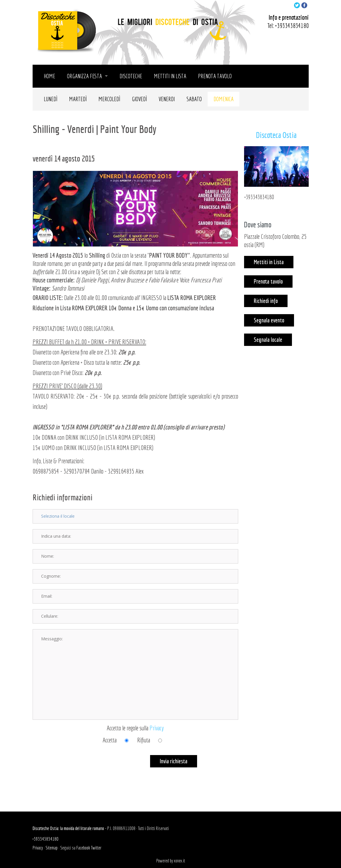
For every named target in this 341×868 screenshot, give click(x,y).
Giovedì (139, 99)
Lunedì (51, 99)
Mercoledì (109, 99)
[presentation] (77, 767)
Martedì (78, 99)
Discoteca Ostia (276, 135)
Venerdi (167, 99)
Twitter (96, 848)
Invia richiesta (174, 761)
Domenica (224, 99)
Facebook (83, 848)
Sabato (194, 99)
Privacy (157, 728)
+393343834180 (292, 25)
